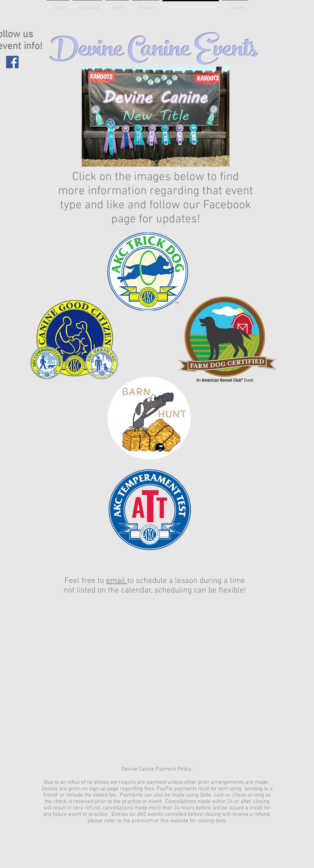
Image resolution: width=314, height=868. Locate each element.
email (117, 581)
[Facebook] (12, 62)
